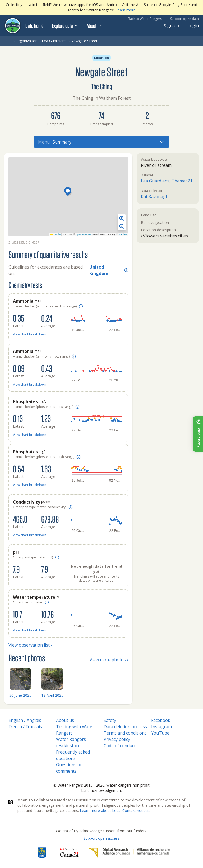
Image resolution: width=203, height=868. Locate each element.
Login (193, 26)
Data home (34, 26)
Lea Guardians (54, 41)
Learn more (126, 10)
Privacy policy (117, 739)
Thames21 (182, 181)
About (94, 26)
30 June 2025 (20, 695)
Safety (110, 720)
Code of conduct (120, 746)
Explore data (65, 26)
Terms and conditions (125, 733)
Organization (27, 41)
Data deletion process (125, 727)
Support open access (101, 838)
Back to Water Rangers (145, 19)
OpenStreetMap (84, 234)
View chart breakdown (30, 334)
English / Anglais (25, 720)
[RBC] (42, 853)
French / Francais (25, 727)
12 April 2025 (52, 695)
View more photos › (109, 660)
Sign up (171, 26)
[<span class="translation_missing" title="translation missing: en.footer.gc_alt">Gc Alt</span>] (69, 853)
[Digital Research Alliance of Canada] (129, 853)
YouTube (160, 733)
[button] (68, 192)
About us (65, 720)
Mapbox (123, 234)
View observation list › (30, 645)
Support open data (184, 19)
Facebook (161, 720)
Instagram (162, 727)
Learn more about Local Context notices (115, 811)
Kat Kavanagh (155, 197)
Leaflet (56, 234)
